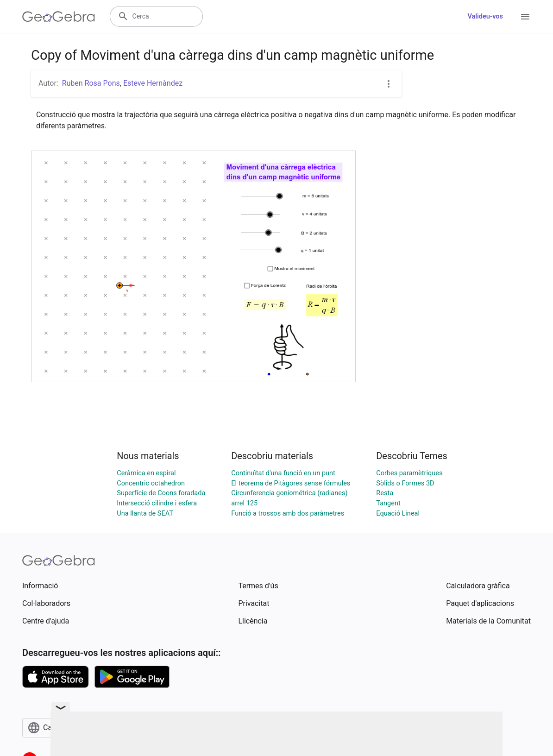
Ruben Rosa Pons (91, 83)
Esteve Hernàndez (153, 83)
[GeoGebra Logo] (59, 17)
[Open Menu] (525, 17)
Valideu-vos (485, 16)
